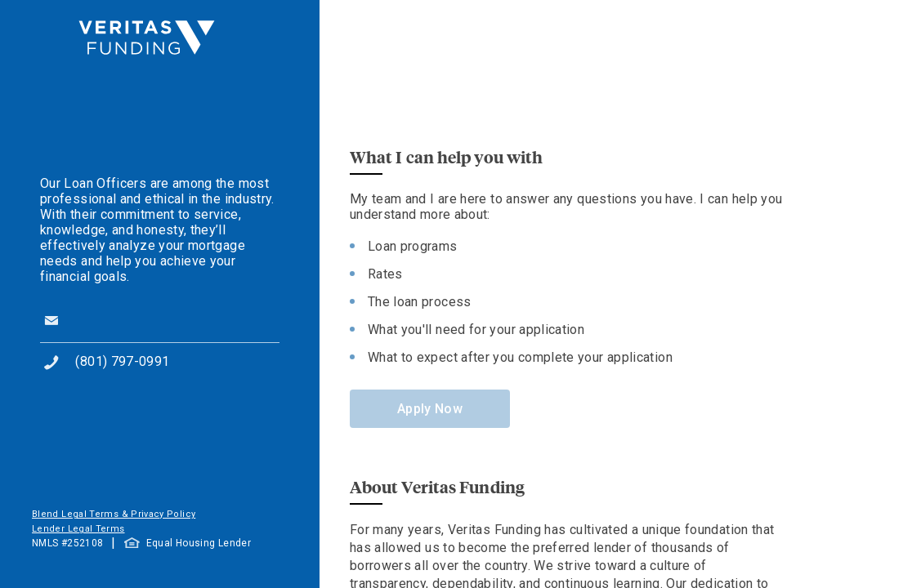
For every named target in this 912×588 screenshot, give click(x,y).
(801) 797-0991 (122, 361)
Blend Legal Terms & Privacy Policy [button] (114, 514)
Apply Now (430, 409)
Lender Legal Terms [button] (78, 529)
